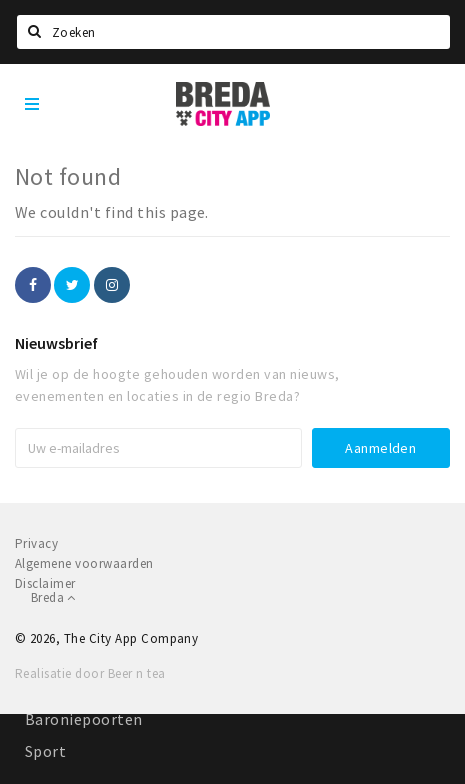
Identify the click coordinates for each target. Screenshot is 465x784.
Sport (45, 751)
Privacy (36, 543)
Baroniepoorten (84, 719)
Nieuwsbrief (56, 343)
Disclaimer (45, 583)
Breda (53, 597)
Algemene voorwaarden (84, 563)
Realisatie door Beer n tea (90, 673)
